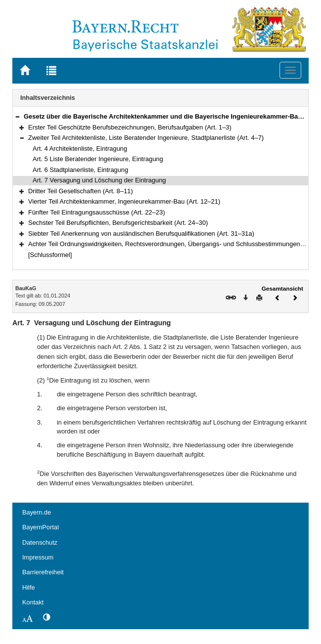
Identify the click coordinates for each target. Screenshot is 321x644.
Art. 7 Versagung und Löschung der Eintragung (99, 180)
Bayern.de (37, 512)
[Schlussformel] (50, 255)
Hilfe (29, 587)
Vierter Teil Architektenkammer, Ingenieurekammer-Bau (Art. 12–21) (124, 201)
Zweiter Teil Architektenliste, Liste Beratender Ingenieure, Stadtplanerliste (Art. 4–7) (146, 138)
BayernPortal (40, 527)
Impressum (38, 557)
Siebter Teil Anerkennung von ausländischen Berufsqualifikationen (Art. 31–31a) (141, 234)
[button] (17, 116)
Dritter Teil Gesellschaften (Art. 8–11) (80, 191)
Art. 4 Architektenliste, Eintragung (80, 149)
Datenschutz (40, 542)
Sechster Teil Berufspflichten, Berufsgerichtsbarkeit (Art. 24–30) (118, 223)
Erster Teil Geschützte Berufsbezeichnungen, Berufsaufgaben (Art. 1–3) (130, 127)
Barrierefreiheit (43, 572)
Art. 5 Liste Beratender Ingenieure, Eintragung (98, 159)
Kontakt (33, 602)
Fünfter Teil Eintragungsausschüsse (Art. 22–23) (97, 212)
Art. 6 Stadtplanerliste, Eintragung (80, 170)
